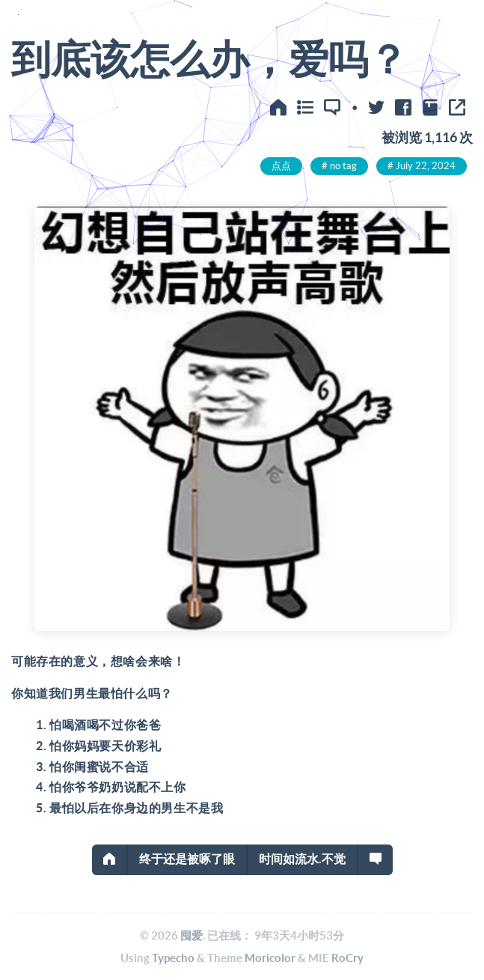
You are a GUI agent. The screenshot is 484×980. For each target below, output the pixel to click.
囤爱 (192, 935)
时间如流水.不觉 (302, 859)
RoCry (347, 958)
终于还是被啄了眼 (187, 859)
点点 (281, 166)
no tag (343, 166)
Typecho (173, 958)
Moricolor (270, 958)
